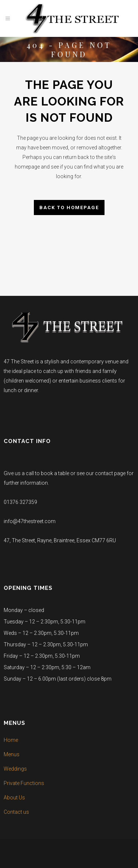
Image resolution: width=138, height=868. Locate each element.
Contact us (16, 812)
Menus (12, 754)
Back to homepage (69, 208)
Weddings (15, 769)
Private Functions (24, 783)
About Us (14, 798)
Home (11, 740)
